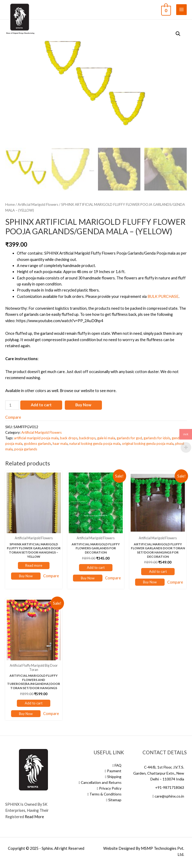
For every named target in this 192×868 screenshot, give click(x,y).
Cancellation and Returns (100, 783)
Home (10, 204)
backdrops (87, 438)
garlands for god (129, 438)
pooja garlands (26, 449)
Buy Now (83, 405)
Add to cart (41, 405)
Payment (113, 771)
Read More (34, 817)
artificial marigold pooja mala (36, 438)
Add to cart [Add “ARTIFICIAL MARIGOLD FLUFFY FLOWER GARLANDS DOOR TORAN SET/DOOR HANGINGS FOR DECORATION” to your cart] (158, 571)
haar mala (60, 443)
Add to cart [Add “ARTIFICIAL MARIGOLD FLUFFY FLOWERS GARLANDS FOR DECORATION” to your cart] (96, 567)
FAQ (117, 765)
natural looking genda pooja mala (95, 443)
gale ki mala (106, 438)
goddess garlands (38, 443)
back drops (69, 438)
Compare (13, 417)
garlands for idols (157, 438)
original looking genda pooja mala (148, 443)
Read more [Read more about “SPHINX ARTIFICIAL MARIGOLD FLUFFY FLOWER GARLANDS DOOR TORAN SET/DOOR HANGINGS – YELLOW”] (34, 565)
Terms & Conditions (104, 794)
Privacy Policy (109, 788)
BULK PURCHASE (163, 296)
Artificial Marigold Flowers (38, 204)
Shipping (113, 777)
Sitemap (114, 800)
